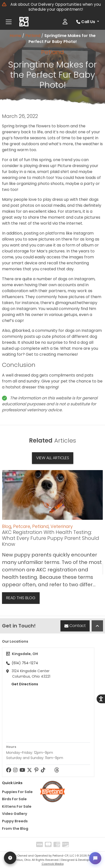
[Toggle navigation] (9, 22)
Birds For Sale (14, 799)
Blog (7, 526)
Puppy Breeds (15, 821)
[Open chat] (95, 858)
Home (15, 36)
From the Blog (15, 829)
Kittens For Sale (17, 806)
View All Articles (53, 458)
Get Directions (22, 684)
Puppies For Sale (17, 792)
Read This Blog (21, 598)
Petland (33, 36)
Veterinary (62, 526)
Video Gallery (15, 814)
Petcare (22, 526)
